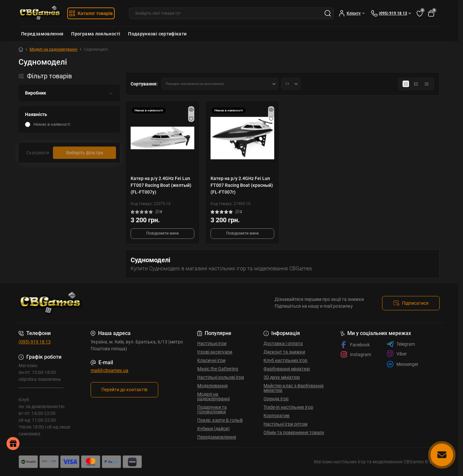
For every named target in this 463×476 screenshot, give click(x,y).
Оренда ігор (276, 399)
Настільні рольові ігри (221, 377)
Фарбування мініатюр (287, 369)
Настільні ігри (212, 343)
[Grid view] (406, 84)
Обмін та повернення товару (294, 432)
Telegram (401, 344)
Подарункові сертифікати (157, 34)
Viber (397, 354)
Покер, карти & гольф (220, 420)
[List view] (416, 84)
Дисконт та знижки (284, 352)
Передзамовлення (42, 34)
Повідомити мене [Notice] (162, 233)
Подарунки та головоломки (212, 409)
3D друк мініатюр (282, 377)
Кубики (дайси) (213, 429)
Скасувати (38, 153)
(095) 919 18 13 (35, 342)
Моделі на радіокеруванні (53, 49)
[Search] (328, 13)
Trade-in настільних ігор (288, 407)
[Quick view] (191, 109)
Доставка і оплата (283, 343)
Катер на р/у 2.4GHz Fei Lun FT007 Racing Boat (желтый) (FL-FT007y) (161, 185)
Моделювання (212, 386)
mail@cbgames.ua (109, 370)
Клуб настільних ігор (285, 360)
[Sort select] (220, 84)
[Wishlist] (191, 119)
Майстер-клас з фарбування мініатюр (294, 388)
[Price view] (427, 84)
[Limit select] (291, 84)
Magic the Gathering (218, 369)
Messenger (403, 364)
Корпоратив (277, 416)
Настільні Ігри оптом (285, 424)
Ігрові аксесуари (215, 352)
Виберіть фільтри (85, 153)
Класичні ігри (211, 360)
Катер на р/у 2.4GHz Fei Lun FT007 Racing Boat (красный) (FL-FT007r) (242, 185)
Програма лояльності (96, 34)
